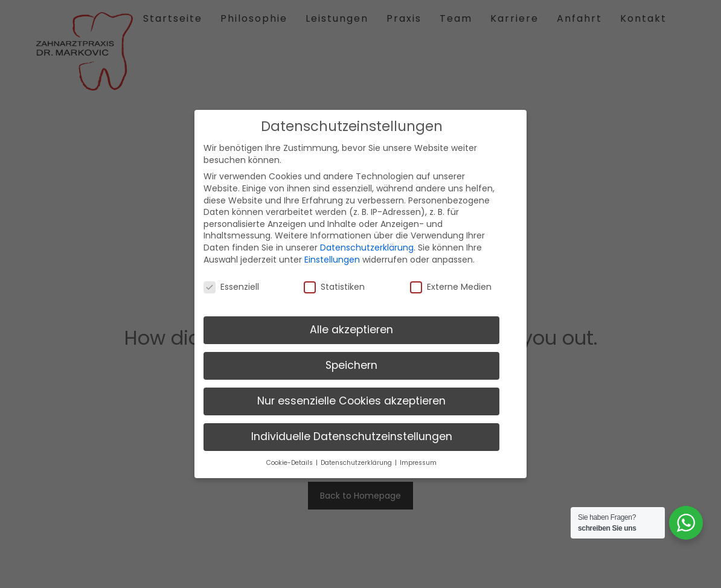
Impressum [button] (418, 459)
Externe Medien (451, 283)
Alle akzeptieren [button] (351, 326)
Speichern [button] (351, 362)
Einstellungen (332, 255)
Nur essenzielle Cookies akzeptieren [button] (351, 397)
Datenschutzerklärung (367, 244)
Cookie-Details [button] (290, 459)
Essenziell (231, 283)
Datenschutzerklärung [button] (357, 459)
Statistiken (334, 283)
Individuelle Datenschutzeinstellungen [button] (352, 433)
